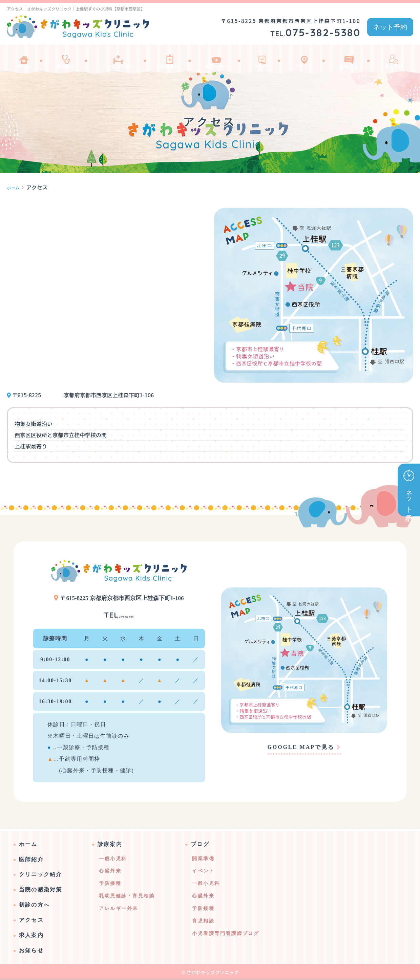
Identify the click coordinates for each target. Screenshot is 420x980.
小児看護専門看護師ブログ (226, 934)
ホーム (24, 59)
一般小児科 (113, 859)
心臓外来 (110, 871)
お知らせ (349, 59)
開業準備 (203, 859)
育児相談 (203, 921)
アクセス (305, 59)
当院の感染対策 (41, 890)
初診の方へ (220, 59)
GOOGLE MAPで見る (301, 747)
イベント (203, 871)
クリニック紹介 (119, 59)
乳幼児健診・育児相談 (127, 896)
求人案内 (393, 59)
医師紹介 (64, 59)
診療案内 (173, 59)
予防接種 (110, 884)
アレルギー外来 (119, 909)
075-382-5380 (119, 614)
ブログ (264, 59)
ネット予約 (390, 27)
